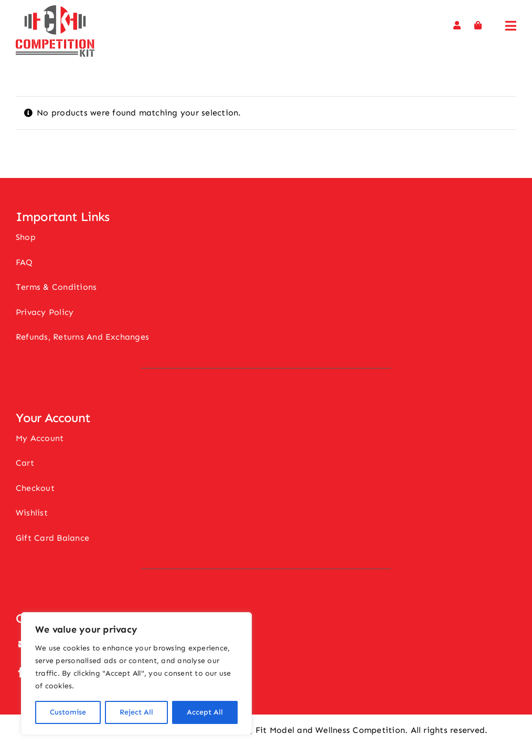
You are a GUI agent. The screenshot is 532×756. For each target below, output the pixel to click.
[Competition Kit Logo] (55, 9)
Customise (68, 712)
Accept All (205, 712)
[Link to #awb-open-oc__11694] (511, 26)
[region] (136, 674)
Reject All (136, 712)
